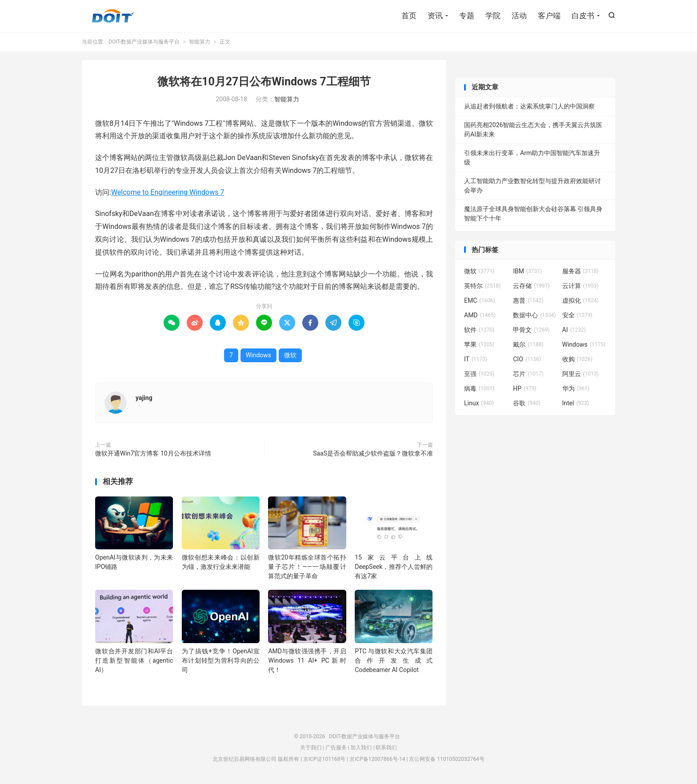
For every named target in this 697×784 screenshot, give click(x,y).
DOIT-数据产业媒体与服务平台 (113, 16)
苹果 (479, 344)
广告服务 (336, 748)
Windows (258, 355)
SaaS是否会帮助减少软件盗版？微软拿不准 (373, 453)
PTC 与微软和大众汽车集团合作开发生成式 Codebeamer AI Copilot (394, 660)
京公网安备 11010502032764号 (447, 759)
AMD (480, 315)
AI (574, 330)
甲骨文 (531, 330)
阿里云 (581, 374)
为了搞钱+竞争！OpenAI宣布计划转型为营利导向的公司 (221, 660)
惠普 (528, 300)
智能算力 (200, 42)
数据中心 (534, 315)
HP (525, 388)
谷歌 (527, 403)
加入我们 (361, 748)
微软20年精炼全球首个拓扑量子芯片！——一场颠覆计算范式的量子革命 (307, 567)
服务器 (581, 271)
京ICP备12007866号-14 (377, 759)
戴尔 (528, 344)
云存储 (531, 286)
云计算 (581, 286)
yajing (144, 398)
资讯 (435, 16)
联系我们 (386, 748)
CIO (527, 359)
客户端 (549, 16)
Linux (479, 403)
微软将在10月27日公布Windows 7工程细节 (264, 82)
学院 (493, 16)
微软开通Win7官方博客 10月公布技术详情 (153, 453)
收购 (577, 359)
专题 (467, 16)
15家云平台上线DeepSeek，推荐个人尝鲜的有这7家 (394, 567)
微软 (290, 355)
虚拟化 (581, 300)
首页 (409, 16)
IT (476, 359)
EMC (480, 300)
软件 (479, 330)
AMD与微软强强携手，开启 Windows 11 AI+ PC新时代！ (307, 660)
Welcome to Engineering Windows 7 (168, 192)
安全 (577, 315)
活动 (519, 16)
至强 (479, 374)
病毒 (479, 388)
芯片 (528, 374)
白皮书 (583, 16)
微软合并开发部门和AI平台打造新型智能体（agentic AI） (134, 660)
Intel (576, 403)
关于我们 (311, 748)
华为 (576, 388)
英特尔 (482, 286)
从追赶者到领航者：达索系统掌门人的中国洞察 (529, 106)
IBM (527, 271)
